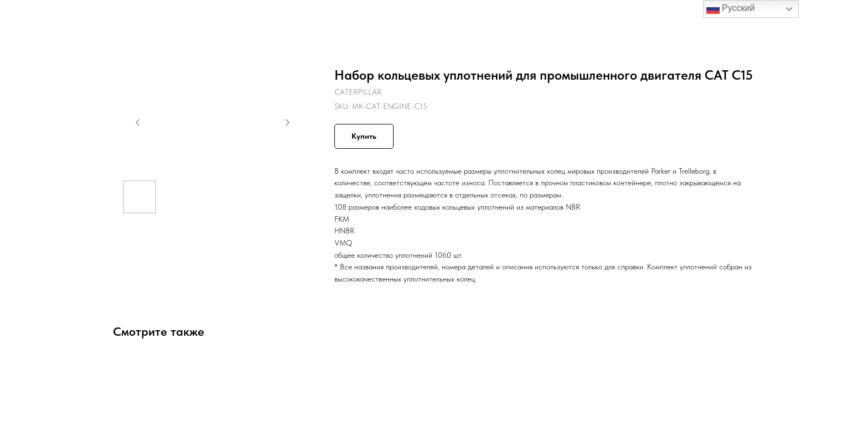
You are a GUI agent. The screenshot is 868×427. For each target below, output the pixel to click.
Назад (32, 17)
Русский (731, 9)
